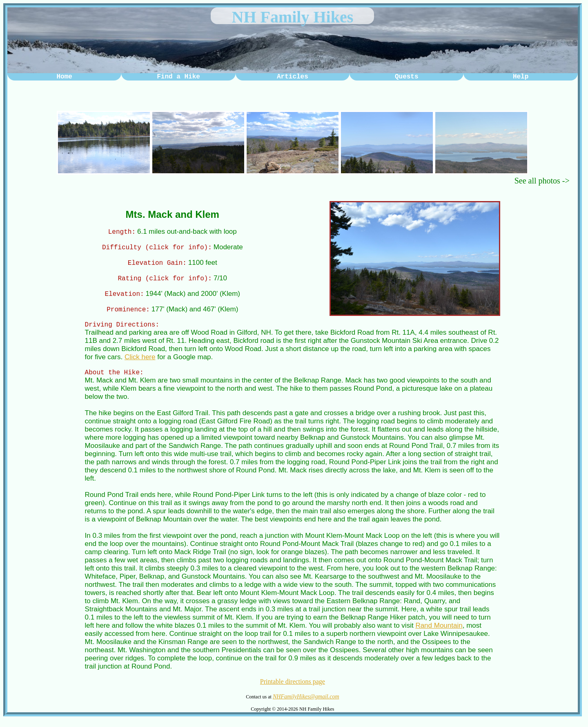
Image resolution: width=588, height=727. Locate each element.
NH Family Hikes (293, 17)
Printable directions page (293, 689)
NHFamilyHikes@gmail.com (306, 704)
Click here (140, 363)
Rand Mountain (439, 633)
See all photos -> (542, 181)
